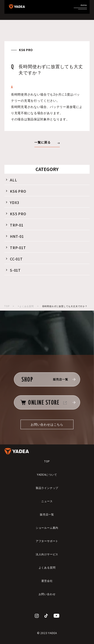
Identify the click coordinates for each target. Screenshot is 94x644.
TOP (7, 306)
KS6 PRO (16, 191)
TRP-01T (16, 248)
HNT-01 (14, 236)
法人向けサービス (47, 554)
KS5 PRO (16, 214)
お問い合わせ (47, 594)
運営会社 (47, 581)
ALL (11, 180)
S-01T (13, 270)
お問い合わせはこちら (47, 424)
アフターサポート (47, 541)
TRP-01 (14, 225)
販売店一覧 (47, 514)
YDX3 (12, 202)
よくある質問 (47, 567)
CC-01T (14, 259)
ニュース (47, 501)
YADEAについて (47, 474)
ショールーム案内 (47, 528)
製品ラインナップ (47, 488)
